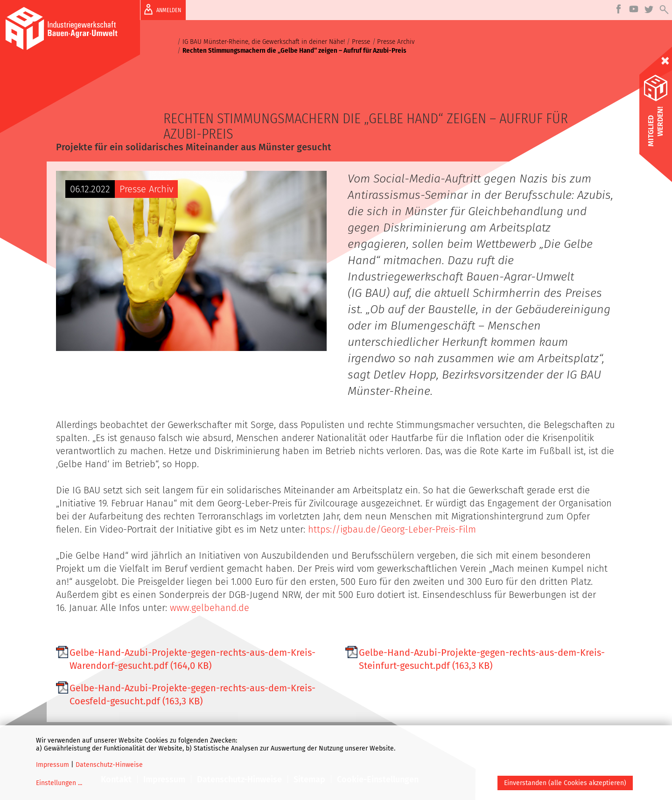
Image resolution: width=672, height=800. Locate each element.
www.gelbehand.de (210, 608)
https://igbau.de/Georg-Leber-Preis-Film (392, 529)
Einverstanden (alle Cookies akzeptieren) (565, 783)
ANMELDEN (161, 9)
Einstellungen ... (59, 783)
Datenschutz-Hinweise (109, 765)
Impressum (52, 765)
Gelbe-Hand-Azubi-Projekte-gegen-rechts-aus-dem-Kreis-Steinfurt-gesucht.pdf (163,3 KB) (482, 659)
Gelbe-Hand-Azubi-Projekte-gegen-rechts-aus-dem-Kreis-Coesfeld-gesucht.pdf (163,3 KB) (192, 695)
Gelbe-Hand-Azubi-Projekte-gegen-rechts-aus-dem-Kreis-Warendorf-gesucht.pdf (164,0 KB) (192, 659)
